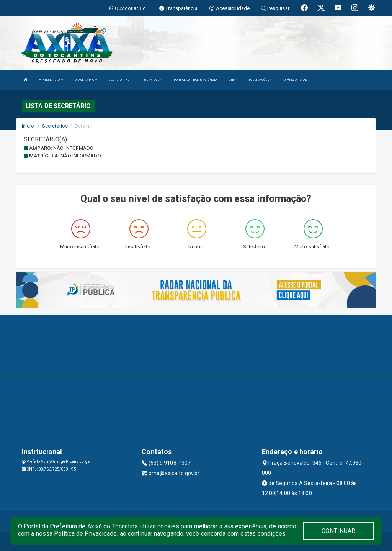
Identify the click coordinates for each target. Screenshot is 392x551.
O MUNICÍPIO (86, 80)
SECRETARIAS (120, 80)
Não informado (73, 148)
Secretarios (55, 126)
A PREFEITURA (51, 80)
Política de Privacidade (85, 534)
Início (28, 126)
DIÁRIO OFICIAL (295, 80)
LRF (233, 80)
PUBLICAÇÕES (261, 80)
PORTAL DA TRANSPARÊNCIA (195, 80)
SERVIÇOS (153, 80)
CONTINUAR (338, 531)
